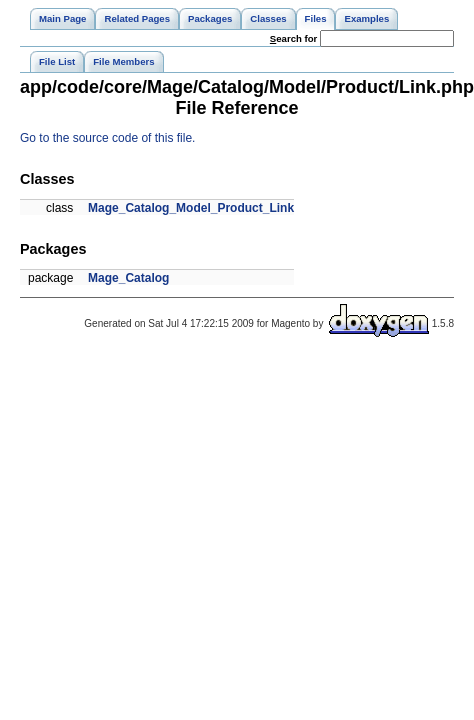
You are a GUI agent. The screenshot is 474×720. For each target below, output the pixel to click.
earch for (293, 38)
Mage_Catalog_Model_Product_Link (191, 208)
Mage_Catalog (128, 278)
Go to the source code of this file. (107, 138)
